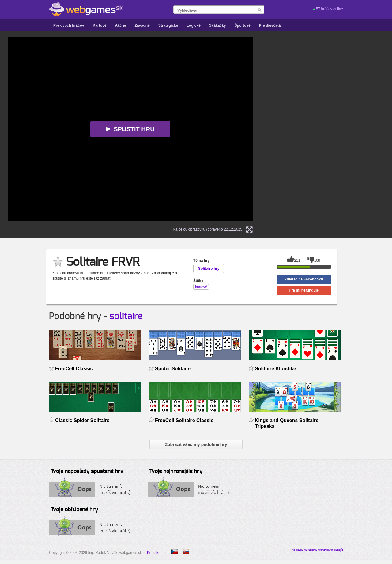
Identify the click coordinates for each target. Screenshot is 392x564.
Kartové (100, 25)
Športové (243, 25)
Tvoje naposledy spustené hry (87, 471)
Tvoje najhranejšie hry (176, 471)
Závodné (142, 25)
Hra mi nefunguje (304, 290)
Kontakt (153, 553)
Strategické (168, 25)
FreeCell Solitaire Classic (184, 420)
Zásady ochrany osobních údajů (317, 550)
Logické (193, 25)
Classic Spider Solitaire (82, 420)
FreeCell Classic (74, 369)
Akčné (120, 25)
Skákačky (218, 25)
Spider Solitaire (173, 369)
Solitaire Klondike (275, 369)
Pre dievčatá (270, 25)
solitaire (126, 316)
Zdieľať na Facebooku (304, 279)
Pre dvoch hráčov (69, 25)
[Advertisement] (338, 75)
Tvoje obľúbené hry (74, 510)
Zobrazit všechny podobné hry (196, 444)
